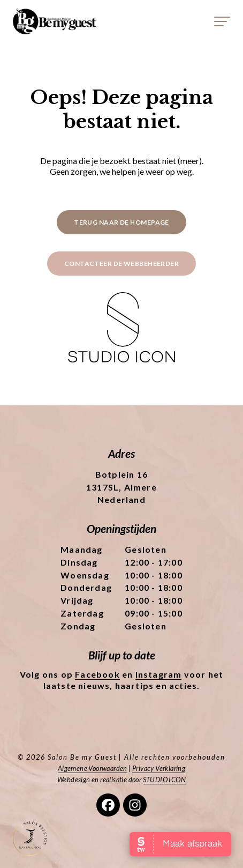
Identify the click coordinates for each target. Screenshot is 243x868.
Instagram (159, 674)
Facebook (97, 674)
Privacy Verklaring (159, 768)
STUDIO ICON (164, 780)
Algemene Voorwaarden (93, 768)
